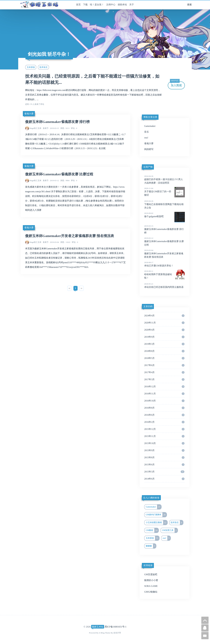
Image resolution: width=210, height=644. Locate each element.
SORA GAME (151, 586)
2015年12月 (164, 429)
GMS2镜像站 (151, 592)
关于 (132, 5)
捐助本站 (122, 5)
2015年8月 (164, 458)
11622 (65, 242)
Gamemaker (150, 126)
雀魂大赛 (180, 56)
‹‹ (69, 288)
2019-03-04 (51, 242)
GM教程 (152, 530)
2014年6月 (164, 479)
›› (81, 288)
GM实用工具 (170, 530)
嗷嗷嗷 (151, 546)
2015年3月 (164, 472)
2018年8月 (164, 351)
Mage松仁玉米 (35, 128)
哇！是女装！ (97, 5)
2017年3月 (164, 379)
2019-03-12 (51, 180)
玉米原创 (31, 67)
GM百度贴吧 (151, 574)
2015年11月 (164, 436)
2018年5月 (164, 358)
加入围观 (176, 84)
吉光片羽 (117, 633)
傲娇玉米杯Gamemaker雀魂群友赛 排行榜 (57, 122)
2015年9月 (164, 450)
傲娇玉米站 (98, 627)
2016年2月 (164, 422)
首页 (78, 5)
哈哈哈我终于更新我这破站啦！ (165, 274)
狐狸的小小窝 (151, 580)
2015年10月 (164, 443)
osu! (146, 138)
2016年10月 (164, 401)
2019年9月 (164, 337)
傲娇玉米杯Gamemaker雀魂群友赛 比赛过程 (59, 174)
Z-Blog (102, 633)
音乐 (147, 132)
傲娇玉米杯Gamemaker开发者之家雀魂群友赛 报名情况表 (70, 236)
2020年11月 (164, 323)
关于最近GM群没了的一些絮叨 (165, 192)
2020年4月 (164, 330)
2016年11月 (164, 394)
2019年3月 (164, 344)
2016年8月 (164, 408)
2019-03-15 (51, 128)
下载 (85, 5)
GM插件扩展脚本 (156, 515)
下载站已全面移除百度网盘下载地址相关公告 (165, 204)
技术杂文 (44, 67)
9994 (65, 180)
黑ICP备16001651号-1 (116, 627)
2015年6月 (164, 465)
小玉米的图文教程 (157, 523)
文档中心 (111, 5)
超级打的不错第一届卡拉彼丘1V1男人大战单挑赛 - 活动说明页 (165, 179)
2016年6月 (164, 415)
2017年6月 (164, 365)
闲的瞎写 (149, 149)
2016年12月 (164, 387)
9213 (65, 128)
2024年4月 (164, 316)
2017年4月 (164, 372)
